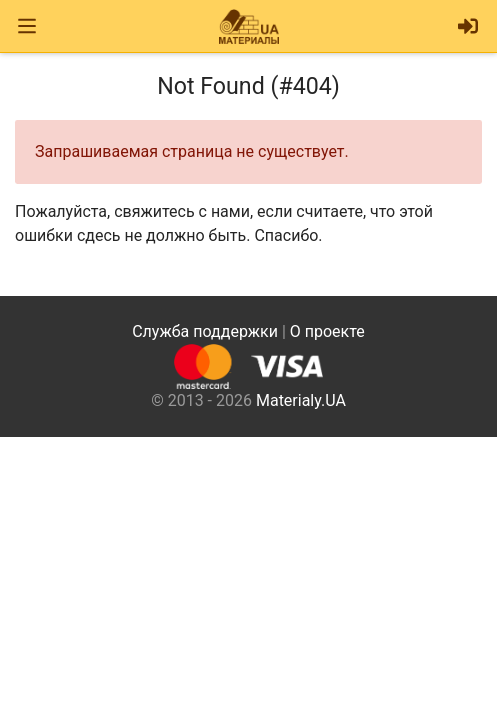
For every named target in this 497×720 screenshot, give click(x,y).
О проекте (327, 331)
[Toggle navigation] (27, 26)
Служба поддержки (205, 331)
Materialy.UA (301, 400)
